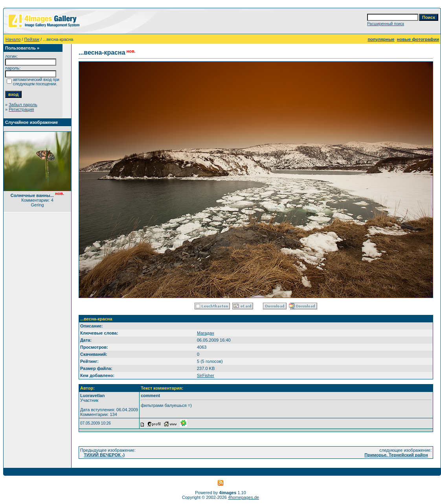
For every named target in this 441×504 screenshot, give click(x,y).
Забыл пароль (23, 105)
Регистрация (21, 109)
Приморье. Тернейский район (396, 455)
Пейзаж (32, 39)
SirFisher (206, 375)
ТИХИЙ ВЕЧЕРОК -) (104, 455)
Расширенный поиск (386, 24)
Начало (13, 39)
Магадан (206, 333)
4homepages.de (243, 497)
